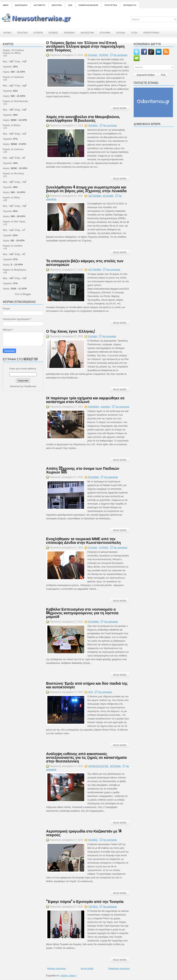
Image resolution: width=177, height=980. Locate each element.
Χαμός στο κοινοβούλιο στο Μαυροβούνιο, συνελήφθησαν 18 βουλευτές (83, 118)
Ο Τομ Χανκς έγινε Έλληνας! (70, 331)
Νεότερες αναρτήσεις (57, 968)
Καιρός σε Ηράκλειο (13, 77)
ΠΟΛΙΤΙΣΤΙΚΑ (111, 5)
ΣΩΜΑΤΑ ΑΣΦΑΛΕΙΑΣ (88, 5)
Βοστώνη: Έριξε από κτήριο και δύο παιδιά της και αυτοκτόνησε (87, 685)
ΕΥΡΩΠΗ (38, 32)
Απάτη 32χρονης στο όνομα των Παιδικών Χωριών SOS (83, 470)
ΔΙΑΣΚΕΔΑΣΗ (21, 5)
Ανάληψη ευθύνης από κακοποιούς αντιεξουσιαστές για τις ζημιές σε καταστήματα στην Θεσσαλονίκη (86, 757)
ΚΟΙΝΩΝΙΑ (69, 32)
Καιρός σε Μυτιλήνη (13, 173)
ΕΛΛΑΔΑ (121, 32)
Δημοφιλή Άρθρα (146, 75)
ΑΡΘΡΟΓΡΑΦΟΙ (151, 32)
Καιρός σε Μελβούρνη (14, 270)
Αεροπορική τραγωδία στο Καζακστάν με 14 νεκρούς (84, 833)
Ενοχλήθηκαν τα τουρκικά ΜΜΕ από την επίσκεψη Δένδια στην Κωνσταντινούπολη (83, 540)
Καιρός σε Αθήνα (12, 53)
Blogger (27, 294)
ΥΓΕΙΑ (134, 32)
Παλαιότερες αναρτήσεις (119, 968)
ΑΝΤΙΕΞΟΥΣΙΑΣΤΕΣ (99, 766)
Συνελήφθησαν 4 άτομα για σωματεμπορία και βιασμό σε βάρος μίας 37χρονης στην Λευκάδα (86, 189)
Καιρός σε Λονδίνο (13, 246)
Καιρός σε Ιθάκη (11, 197)
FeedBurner (30, 386)
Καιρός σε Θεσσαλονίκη (15, 101)
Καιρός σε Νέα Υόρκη (14, 221)
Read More (120, 108)
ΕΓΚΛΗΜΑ (105, 32)
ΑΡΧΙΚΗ (7, 32)
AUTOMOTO (40, 5)
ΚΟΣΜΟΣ (53, 32)
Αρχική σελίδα (87, 968)
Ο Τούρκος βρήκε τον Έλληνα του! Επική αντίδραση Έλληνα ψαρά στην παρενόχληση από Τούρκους (85, 46)
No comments (121, 55)
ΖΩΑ (70, 5)
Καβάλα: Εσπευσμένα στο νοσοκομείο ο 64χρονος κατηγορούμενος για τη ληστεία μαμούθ (82, 613)
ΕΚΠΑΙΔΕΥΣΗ (130, 5)
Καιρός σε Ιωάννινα (13, 149)
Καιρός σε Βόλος (12, 125)
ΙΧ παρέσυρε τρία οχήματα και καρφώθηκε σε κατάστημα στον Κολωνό (85, 400)
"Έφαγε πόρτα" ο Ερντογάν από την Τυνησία (85, 901)
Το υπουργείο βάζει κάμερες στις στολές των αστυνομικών (85, 262)
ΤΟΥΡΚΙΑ (104, 55)
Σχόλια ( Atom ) (68, 975)
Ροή (163, 75)
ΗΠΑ (91, 692)
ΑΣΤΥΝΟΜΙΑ (95, 196)
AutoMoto (106, 407)
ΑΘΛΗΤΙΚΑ (57, 5)
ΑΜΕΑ (6, 5)
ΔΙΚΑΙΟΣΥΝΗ (87, 32)
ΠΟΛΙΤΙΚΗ (22, 32)
